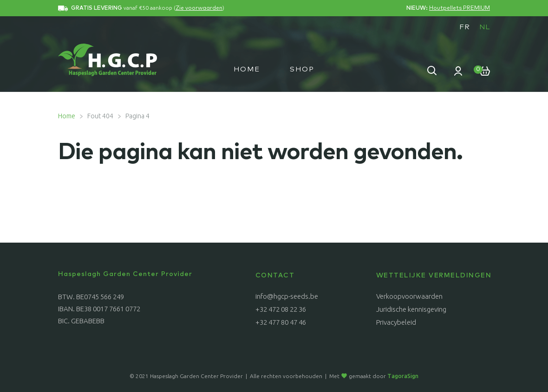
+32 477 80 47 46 (281, 322)
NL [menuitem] (485, 27)
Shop (302, 69)
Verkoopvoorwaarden (409, 296)
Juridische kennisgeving (411, 309)
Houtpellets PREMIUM (460, 8)
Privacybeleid (396, 322)
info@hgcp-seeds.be (287, 296)
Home (247, 69)
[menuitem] (465, 27)
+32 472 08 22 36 (281, 309)
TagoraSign (403, 376)
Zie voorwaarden (199, 8)
